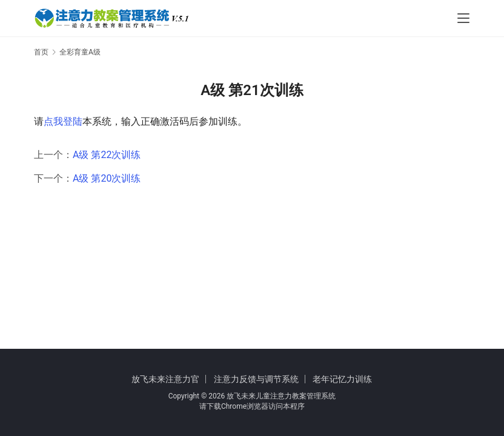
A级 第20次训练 (107, 178)
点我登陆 (63, 121)
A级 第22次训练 (107, 155)
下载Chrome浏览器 (237, 406)
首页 (41, 52)
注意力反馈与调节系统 (256, 379)
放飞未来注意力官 (165, 379)
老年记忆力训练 (342, 379)
